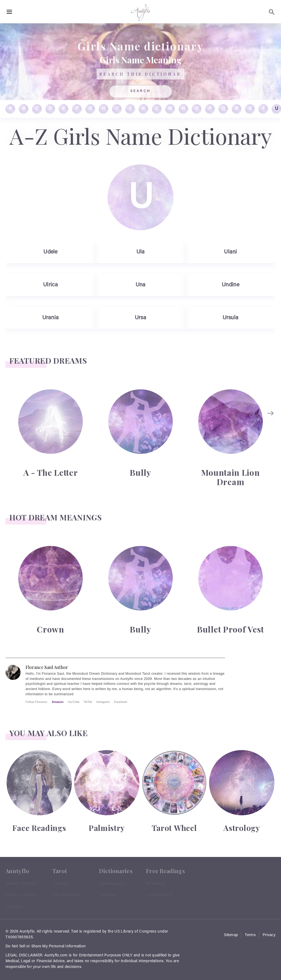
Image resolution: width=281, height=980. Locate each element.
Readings (156, 883)
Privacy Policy (21, 895)
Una (141, 285)
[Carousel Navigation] (271, 437)
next (271, 413)
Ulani (231, 252)
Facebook (120, 702)
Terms (250, 935)
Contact (14, 906)
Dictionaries (113, 883)
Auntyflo (27, 932)
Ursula (231, 318)
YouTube (73, 702)
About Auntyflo (21, 883)
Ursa (140, 318)
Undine (231, 285)
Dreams (108, 895)
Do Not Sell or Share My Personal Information (46, 947)
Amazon (58, 702)
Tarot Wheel (66, 895)
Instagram (103, 702)
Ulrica (50, 285)
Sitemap (231, 935)
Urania (51, 318)
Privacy (269, 935)
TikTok (88, 702)
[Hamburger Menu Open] (9, 12)
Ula (141, 252)
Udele (50, 252)
